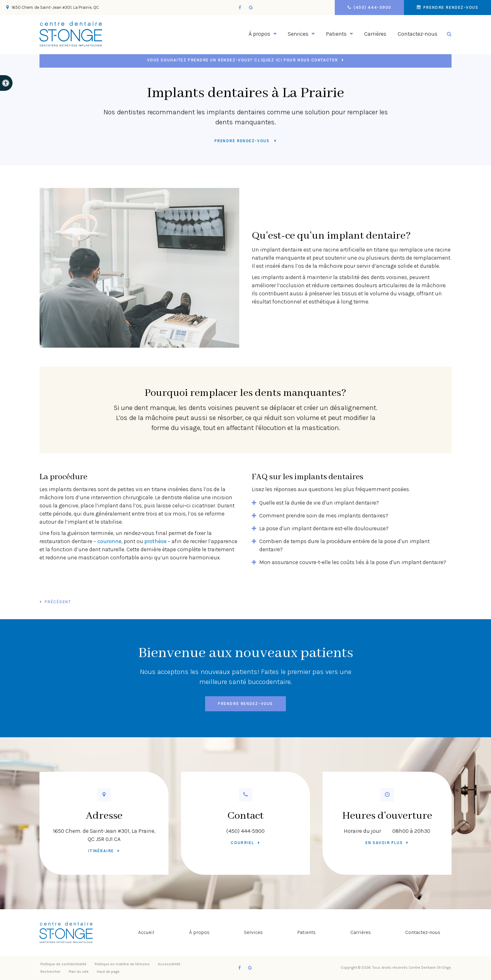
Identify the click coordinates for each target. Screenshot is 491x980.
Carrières (375, 34)
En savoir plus (384, 843)
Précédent (58, 602)
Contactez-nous (418, 34)
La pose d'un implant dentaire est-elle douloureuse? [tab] (324, 528)
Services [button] (298, 34)
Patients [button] (336, 34)
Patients (307, 932)
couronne (109, 541)
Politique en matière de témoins (122, 964)
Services (253, 932)
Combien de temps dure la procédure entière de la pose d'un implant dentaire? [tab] (344, 545)
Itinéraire (101, 851)
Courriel (242, 843)
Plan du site (79, 972)
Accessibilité (169, 964)
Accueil (146, 932)
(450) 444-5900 (246, 831)
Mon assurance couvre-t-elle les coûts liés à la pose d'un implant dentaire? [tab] (353, 562)
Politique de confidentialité (63, 964)
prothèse (155, 541)
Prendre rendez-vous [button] (449, 7)
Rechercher (50, 972)
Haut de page (108, 972)
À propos (199, 932)
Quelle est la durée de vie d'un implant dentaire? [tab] (319, 503)
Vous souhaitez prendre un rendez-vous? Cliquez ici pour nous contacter (243, 60)
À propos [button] (259, 34)
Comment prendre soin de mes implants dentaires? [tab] (324, 516)
